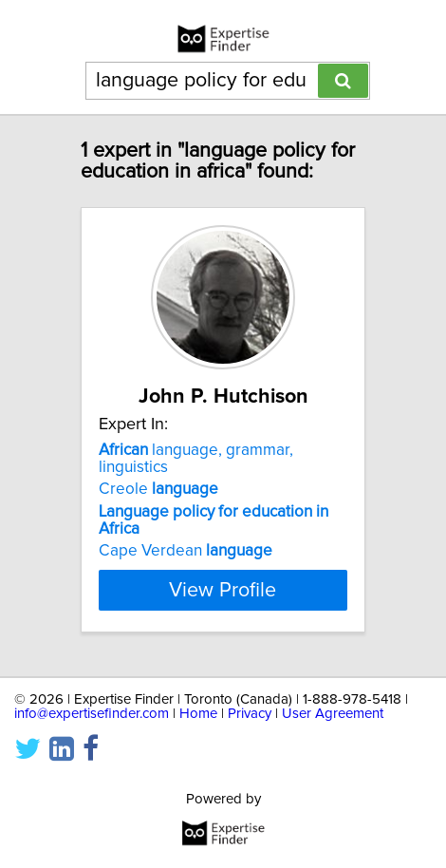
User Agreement (333, 714)
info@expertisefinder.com (92, 714)
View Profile (223, 590)
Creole (158, 489)
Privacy (250, 714)
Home (198, 714)
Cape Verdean (186, 551)
